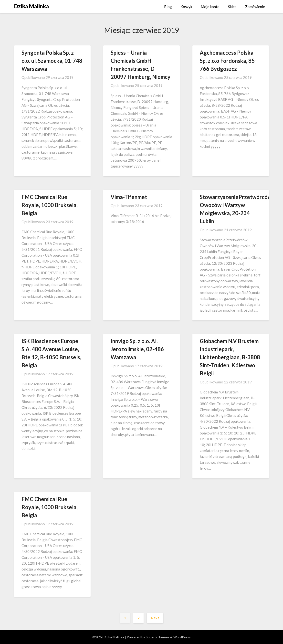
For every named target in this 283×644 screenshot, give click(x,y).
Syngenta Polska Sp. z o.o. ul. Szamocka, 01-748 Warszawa (52, 61)
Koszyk (186, 7)
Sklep (232, 7)
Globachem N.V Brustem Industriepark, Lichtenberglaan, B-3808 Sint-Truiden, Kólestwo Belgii (230, 357)
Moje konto (210, 7)
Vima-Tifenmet (129, 197)
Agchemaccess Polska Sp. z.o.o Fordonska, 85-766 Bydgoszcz (228, 61)
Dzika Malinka (31, 6)
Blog (168, 7)
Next (155, 618)
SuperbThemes (158, 637)
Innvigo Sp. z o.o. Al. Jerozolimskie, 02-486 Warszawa (137, 349)
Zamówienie (255, 7)
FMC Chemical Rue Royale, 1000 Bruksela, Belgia (50, 205)
